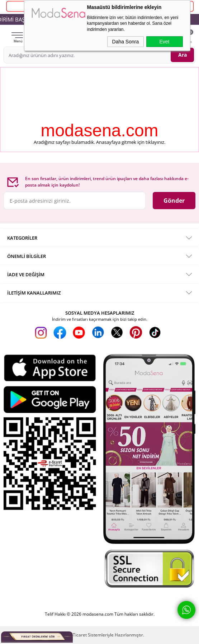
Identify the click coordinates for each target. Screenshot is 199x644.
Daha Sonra (126, 42)
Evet (164, 42)
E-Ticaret (78, 635)
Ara (183, 55)
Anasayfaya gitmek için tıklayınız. (131, 142)
